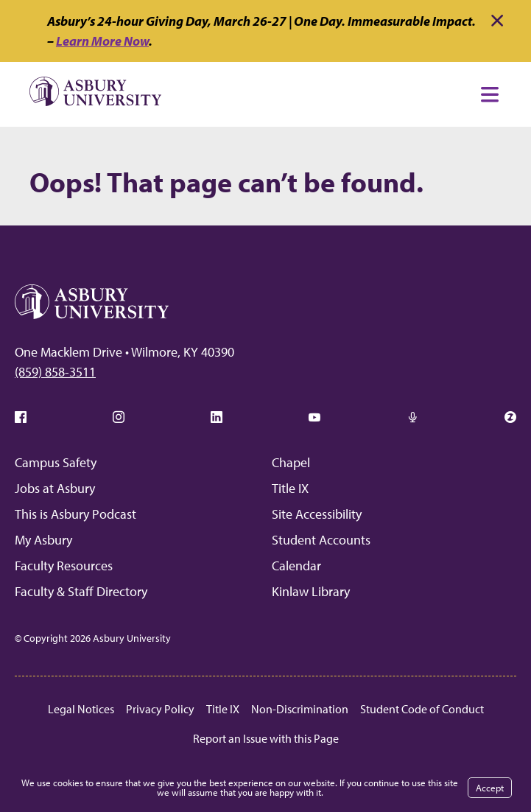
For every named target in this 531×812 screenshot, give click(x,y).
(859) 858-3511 (55, 372)
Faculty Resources (64, 566)
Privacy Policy (160, 709)
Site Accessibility (317, 514)
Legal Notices (81, 709)
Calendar (296, 566)
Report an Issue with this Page (266, 738)
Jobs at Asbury (55, 488)
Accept (490, 788)
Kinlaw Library (311, 591)
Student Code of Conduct (422, 709)
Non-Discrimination (300, 709)
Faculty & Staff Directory (81, 591)
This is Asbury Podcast (75, 514)
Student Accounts (321, 540)
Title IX (290, 488)
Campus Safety (56, 462)
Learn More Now (102, 41)
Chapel (291, 462)
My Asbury (43, 540)
